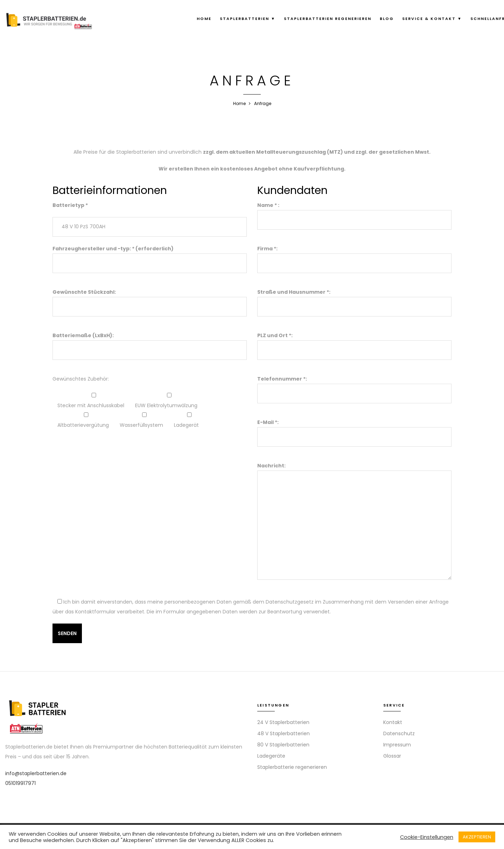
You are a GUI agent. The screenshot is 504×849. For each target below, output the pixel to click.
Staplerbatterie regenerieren (292, 767)
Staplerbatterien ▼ (248, 19)
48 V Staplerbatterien (283, 733)
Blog (387, 19)
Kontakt (393, 722)
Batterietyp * (70, 205)
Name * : (354, 213)
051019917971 (20, 783)
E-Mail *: (354, 430)
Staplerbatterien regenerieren (328, 19)
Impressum (397, 745)
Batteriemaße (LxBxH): (150, 343)
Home (204, 19)
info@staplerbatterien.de (36, 773)
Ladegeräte (271, 756)
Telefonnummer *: (354, 386)
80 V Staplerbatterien (283, 745)
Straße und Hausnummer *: (354, 299)
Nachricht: (354, 522)
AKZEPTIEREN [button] (477, 837)
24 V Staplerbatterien (283, 722)
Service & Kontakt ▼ (432, 19)
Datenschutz (399, 733)
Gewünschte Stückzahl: (150, 299)
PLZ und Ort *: (354, 343)
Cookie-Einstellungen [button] (427, 837)
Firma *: (354, 256)
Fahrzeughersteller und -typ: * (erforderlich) (150, 256)
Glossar (392, 756)
